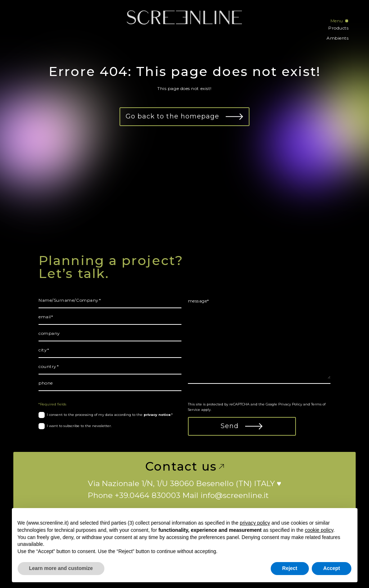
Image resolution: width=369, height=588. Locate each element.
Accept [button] (332, 568)
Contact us (184, 466)
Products (338, 28)
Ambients (337, 38)
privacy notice (157, 415)
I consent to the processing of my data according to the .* (110, 415)
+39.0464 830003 (148, 495)
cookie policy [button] (319, 530)
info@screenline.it (235, 495)
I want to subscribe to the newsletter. (79, 426)
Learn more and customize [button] (61, 568)
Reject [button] (290, 568)
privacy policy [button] (255, 523)
